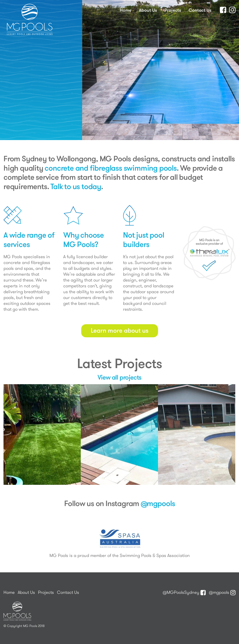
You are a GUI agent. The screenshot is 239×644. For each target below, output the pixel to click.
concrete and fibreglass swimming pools (111, 168)
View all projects (120, 377)
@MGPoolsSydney (184, 592)
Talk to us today (76, 186)
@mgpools (158, 503)
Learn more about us (120, 330)
